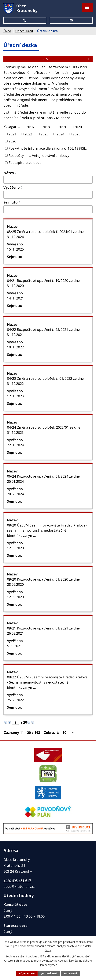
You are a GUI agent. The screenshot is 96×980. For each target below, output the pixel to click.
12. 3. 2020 (15, 548)
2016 (30, 127)
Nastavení (70, 973)
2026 (12, 141)
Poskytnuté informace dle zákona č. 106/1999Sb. (48, 148)
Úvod (7, 31)
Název (9, 173)
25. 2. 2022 (15, 700)
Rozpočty (16, 155)
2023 (44, 134)
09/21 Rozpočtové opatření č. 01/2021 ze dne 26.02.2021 (43, 631)
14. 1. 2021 (15, 298)
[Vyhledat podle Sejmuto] (48, 209)
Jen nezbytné (49, 973)
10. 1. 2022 (15, 347)
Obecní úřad (24, 31)
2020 (78, 127)
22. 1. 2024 (15, 445)
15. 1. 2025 (15, 249)
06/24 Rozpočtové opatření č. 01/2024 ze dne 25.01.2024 (43, 479)
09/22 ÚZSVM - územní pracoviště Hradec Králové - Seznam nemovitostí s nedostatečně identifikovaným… (47, 682)
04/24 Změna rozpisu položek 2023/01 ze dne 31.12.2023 (44, 430)
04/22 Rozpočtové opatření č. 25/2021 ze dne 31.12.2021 (43, 332)
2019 (62, 127)
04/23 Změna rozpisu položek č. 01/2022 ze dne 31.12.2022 (45, 381)
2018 (46, 127)
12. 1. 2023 (15, 396)
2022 (28, 134)
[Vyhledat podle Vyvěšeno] (48, 195)
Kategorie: (12, 127)
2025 (76, 134)
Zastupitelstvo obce (25, 163)
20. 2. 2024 (15, 494)
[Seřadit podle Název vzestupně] (16, 172)
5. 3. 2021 (14, 646)
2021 (12, 134)
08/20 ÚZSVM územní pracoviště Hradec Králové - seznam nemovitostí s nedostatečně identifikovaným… (47, 530)
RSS (67, 59)
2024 (60, 134)
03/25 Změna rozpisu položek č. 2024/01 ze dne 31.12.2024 (45, 234)
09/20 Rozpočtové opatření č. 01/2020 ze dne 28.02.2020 (43, 582)
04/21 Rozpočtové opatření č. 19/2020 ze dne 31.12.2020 (43, 283)
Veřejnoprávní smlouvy (51, 155)
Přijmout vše (27, 973)
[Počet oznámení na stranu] (68, 732)
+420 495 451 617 (17, 881)
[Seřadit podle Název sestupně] (16, 174)
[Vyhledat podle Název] (48, 180)
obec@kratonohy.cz (19, 886)
